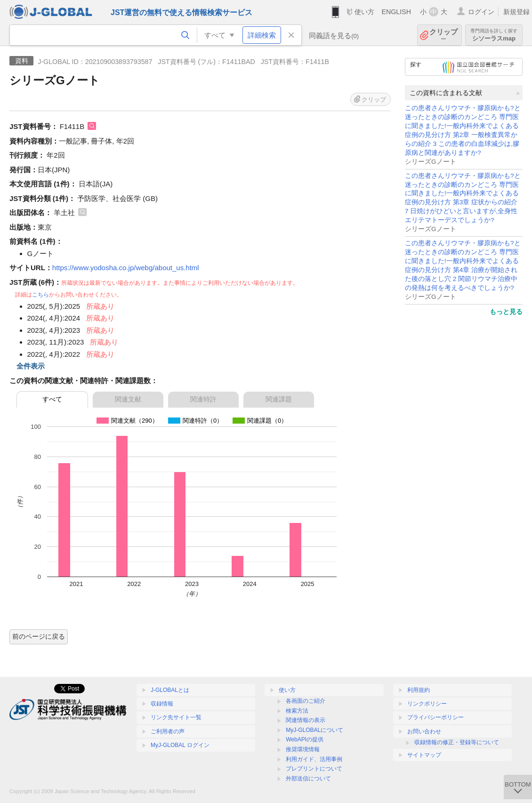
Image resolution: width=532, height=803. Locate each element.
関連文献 (128, 399)
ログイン (481, 12)
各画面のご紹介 (306, 701)
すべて (52, 399)
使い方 (364, 12)
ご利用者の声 (168, 731)
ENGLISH (396, 12)
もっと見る (506, 312)
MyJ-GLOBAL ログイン (180, 745)
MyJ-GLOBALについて (314, 730)
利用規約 (419, 690)
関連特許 (203, 399)
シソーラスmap (494, 35)
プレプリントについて (314, 769)
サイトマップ (424, 755)
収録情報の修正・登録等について (457, 742)
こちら (40, 295)
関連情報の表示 (306, 720)
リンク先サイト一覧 (176, 717)
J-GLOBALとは (170, 690)
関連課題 (279, 399)
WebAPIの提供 (305, 739)
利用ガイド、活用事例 (314, 759)
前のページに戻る (39, 636)
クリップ (443, 35)
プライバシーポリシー (435, 717)
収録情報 (162, 704)
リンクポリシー (427, 704)
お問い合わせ (424, 731)
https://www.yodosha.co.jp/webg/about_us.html (126, 268)
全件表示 (31, 366)
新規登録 (516, 12)
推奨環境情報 (303, 749)
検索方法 (297, 711)
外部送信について (308, 779)
